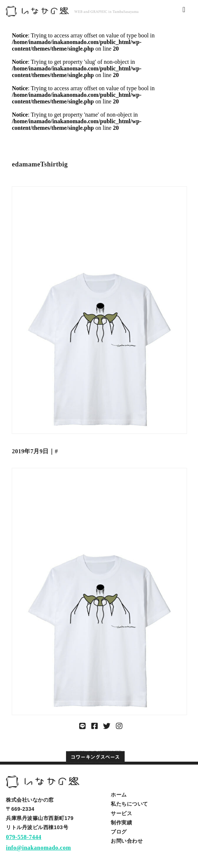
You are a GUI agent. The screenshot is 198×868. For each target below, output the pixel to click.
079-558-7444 (24, 837)
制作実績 (121, 823)
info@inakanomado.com (38, 848)
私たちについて (129, 804)
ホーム (119, 795)
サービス (121, 813)
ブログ (119, 832)
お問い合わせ (127, 841)
